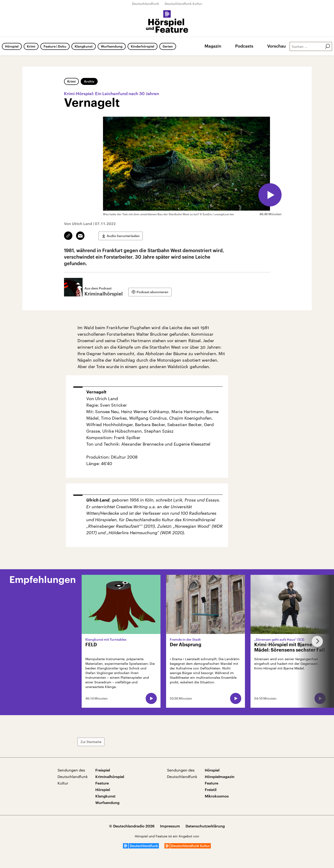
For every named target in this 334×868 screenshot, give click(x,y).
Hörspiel (12, 46)
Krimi (31, 46)
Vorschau (276, 46)
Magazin (213, 46)
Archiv (89, 81)
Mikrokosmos (217, 796)
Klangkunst (84, 46)
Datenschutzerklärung (205, 826)
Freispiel (103, 770)
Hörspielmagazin (220, 776)
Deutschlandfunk (146, 4)
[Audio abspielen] (270, 195)
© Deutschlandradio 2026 (132, 826)
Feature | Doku (55, 46)
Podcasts (244, 46)
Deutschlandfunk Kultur (183, 4)
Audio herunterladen (123, 236)
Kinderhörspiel (143, 46)
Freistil (211, 789)
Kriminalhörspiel (110, 776)
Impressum (170, 826)
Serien (168, 46)
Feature (102, 783)
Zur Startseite (91, 742)
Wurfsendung (112, 46)
